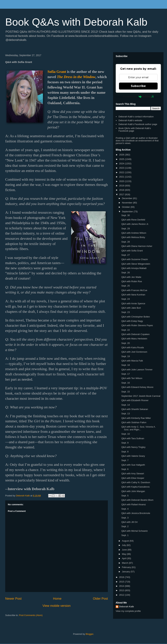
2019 (122, 186)
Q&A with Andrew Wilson (134, 233)
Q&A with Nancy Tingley (133, 447)
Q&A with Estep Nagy (132, 321)
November (128, 203)
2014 (122, 586)
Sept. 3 (125, 518)
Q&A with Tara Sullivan (133, 438)
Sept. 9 (125, 443)
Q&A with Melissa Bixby (133, 237)
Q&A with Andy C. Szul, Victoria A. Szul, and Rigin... (138, 428)
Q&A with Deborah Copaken (135, 334)
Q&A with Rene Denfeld (133, 220)
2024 (122, 164)
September (128, 212)
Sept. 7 (125, 460)
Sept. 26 (125, 273)
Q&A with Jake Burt (131, 308)
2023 (122, 168)
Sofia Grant (57, 72)
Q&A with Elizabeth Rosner (135, 400)
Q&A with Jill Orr (130, 522)
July (124, 545)
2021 (122, 177)
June (125, 550)
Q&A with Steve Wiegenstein (136, 264)
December (128, 198)
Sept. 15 (125, 392)
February (127, 567)
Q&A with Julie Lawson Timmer (137, 370)
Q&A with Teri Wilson (132, 378)
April (125, 558)
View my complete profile (128, 611)
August (126, 541)
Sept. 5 (125, 496)
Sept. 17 (125, 374)
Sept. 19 (125, 356)
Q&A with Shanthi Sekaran (135, 409)
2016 (122, 577)
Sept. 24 (125, 299)
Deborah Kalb (127, 607)
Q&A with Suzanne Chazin (134, 259)
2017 (122, 194)
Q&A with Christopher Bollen (136, 317)
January (126, 572)
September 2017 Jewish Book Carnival (141, 396)
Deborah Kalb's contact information (136, 117)
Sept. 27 (125, 255)
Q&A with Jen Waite (131, 277)
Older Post (100, 599)
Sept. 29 (125, 229)
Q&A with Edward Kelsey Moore (137, 387)
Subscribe (138, 86)
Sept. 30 (125, 215)
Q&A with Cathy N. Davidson (136, 482)
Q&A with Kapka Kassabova (135, 487)
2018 (122, 190)
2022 (122, 172)
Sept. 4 (125, 509)
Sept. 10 (125, 434)
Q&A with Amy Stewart (133, 474)
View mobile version (56, 606)
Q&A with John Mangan (133, 491)
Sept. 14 (125, 405)
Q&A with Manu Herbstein (134, 339)
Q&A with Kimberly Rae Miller (136, 418)
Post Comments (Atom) (31, 615)
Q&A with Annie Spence (133, 303)
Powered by (138, 96)
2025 (122, 159)
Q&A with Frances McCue (134, 290)
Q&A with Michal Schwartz (134, 531)
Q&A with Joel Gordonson (134, 352)
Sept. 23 (125, 312)
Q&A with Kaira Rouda (132, 347)
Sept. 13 (125, 414)
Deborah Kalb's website (130, 120)
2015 (122, 582)
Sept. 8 (125, 452)
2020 (122, 181)
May (124, 554)
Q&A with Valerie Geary (133, 456)
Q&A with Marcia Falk (132, 361)
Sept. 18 (125, 365)
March (125, 563)
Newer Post (13, 599)
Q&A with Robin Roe (132, 281)
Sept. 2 (125, 526)
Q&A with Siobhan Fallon (134, 422)
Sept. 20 (125, 343)
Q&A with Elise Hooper (133, 478)
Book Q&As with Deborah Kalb (76, 22)
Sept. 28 (125, 242)
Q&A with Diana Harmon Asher (137, 246)
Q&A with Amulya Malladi (134, 268)
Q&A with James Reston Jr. (135, 224)
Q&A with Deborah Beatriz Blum (137, 500)
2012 (122, 595)
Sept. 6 (125, 469)
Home (57, 599)
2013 (122, 590)
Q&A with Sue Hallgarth (133, 465)
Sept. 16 (125, 383)
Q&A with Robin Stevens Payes (137, 325)
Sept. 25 (125, 286)
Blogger (89, 634)
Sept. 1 (125, 535)
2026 (122, 155)
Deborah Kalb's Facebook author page (138, 124)
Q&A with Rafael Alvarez (134, 504)
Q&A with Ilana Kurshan (133, 295)
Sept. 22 (125, 330)
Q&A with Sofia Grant (132, 251)
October (126, 207)
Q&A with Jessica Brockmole (136, 513)
